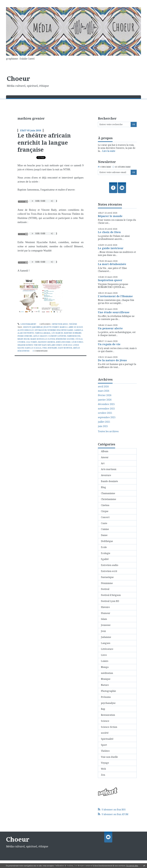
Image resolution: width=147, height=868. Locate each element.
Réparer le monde (110, 216)
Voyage (105, 763)
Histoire (105, 607)
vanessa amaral (43, 333)
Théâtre (73, 324)
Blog (103, 487)
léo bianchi (57, 333)
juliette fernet (51, 327)
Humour (106, 613)
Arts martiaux (109, 469)
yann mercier (74, 336)
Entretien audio (60, 324)
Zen (103, 775)
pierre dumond (25, 336)
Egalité (105, 559)
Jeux (103, 631)
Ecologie (106, 553)
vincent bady (40, 345)
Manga (105, 667)
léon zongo (77, 342)
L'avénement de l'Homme (115, 296)
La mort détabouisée (112, 264)
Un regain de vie (109, 344)
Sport (104, 745)
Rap (103, 709)
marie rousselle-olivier (43, 339)
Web (103, 769)
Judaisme (106, 637)
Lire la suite (109, 151)
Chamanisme (108, 493)
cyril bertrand (50, 348)
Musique (106, 679)
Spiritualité (107, 739)
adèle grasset (40, 336)
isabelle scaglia (33, 348)
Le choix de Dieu (109, 232)
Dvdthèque (107, 541)
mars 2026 (104, 391)
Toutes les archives (108, 431)
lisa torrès (32, 342)
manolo (64, 327)
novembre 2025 (106, 409)
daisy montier (65, 348)
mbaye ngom (24, 339)
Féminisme (107, 583)
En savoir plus (132, 866)
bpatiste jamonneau (33, 327)
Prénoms (106, 697)
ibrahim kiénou (25, 345)
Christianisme (109, 499)
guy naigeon (40, 330)
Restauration (108, 715)
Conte (104, 523)
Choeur (18, 78)
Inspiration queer (110, 280)
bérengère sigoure (65, 339)
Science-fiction (109, 727)
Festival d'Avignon (111, 595)
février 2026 (105, 395)
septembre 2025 (107, 417)
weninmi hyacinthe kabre (60, 330)
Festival (105, 589)
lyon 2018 (67, 345)
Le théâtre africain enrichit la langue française (44, 142)
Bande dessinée (109, 481)
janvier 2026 (105, 400)
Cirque (105, 511)
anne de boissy (76, 327)
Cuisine (105, 529)
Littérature (107, 649)
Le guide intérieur (111, 248)
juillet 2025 (104, 422)
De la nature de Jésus (112, 360)
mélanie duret (55, 345)
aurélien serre (63, 342)
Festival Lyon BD (110, 601)
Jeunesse (106, 625)
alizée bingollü (26, 330)
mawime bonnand (73, 333)
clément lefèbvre (57, 336)
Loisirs (105, 661)
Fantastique (107, 577)
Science (105, 721)
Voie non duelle (109, 757)
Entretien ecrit (109, 571)
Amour (105, 457)
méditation (107, 673)
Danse (104, 535)
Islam (104, 619)
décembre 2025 (106, 404)
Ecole (104, 547)
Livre (104, 655)
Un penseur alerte (110, 328)
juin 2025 (103, 426)
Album (105, 451)
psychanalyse (108, 703)
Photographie (108, 691)
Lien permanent (27, 324)
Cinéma (105, 505)
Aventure (106, 475)
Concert (105, 517)
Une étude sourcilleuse (114, 312)
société (105, 733)
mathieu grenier (47, 342)
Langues (106, 643)
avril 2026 (103, 387)
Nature (105, 685)
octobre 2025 (105, 413)
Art (103, 463)
